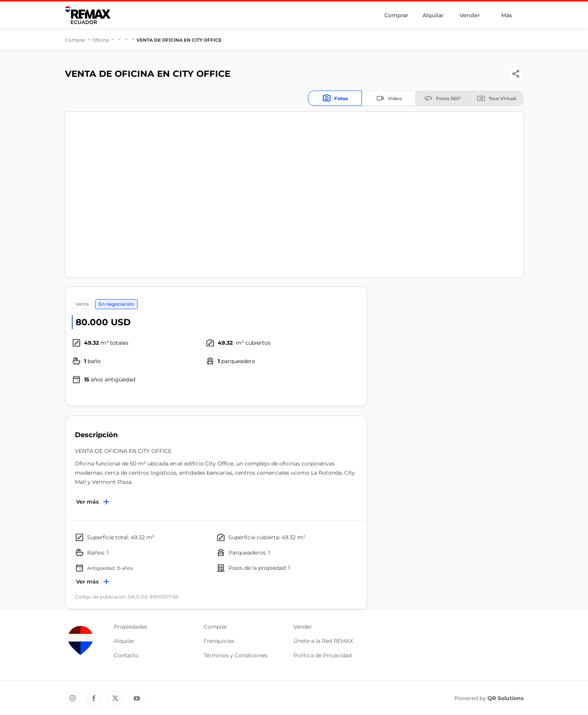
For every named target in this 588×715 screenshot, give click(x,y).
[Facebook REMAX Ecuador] (94, 698)
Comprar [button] (215, 627)
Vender (470, 15)
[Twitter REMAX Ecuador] (115, 698)
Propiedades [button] (130, 627)
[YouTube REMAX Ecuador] (137, 698)
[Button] (516, 74)
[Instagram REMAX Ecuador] (73, 698)
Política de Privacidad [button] (322, 655)
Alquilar (433, 15)
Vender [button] (303, 627)
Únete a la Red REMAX (323, 641)
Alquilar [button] (124, 641)
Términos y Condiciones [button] (236, 655)
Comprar (396, 15)
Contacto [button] (126, 655)
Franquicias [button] (219, 641)
